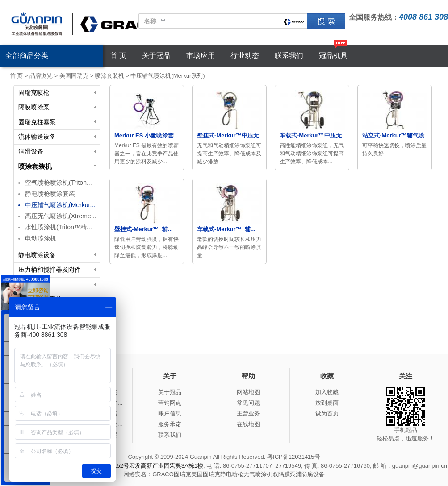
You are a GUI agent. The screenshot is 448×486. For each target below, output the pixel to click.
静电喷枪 (232, 474)
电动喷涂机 (41, 238)
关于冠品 (156, 56)
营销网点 (170, 403)
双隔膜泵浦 (287, 474)
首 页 (118, 56)
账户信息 (170, 413)
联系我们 (289, 56)
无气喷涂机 (258, 474)
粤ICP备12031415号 (294, 457)
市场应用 (201, 56)
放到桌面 (327, 403)
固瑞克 (326, 21)
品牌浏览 (41, 76)
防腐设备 (313, 474)
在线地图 (248, 424)
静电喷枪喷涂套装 (50, 194)
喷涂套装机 (110, 76)
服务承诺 (170, 424)
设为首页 (327, 413)
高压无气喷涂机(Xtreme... (61, 216)
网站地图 (248, 392)
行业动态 (245, 56)
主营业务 (248, 413)
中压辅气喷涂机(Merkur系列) (167, 76)
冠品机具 (333, 56)
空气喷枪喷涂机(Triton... (59, 183)
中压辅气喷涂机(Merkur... (60, 205)
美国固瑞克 (74, 76)
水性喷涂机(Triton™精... (59, 227)
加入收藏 (327, 392)
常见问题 (248, 403)
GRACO (163, 474)
